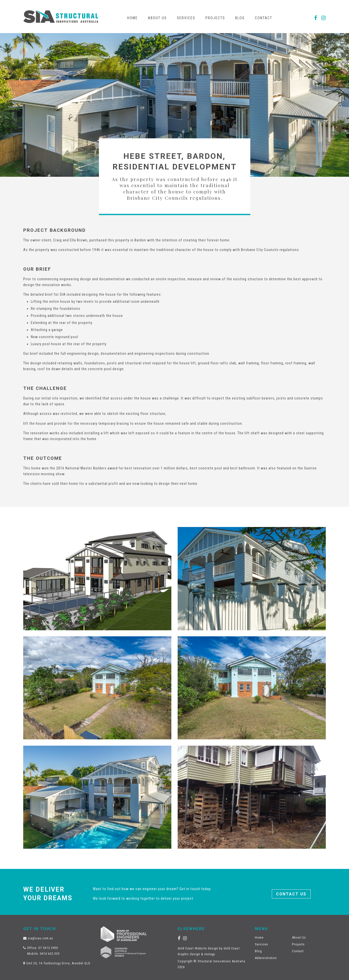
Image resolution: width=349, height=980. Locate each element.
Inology (210, 954)
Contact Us (291, 894)
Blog (240, 18)
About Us (157, 18)
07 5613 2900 (48, 948)
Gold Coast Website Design (198, 948)
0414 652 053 (50, 954)
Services (186, 18)
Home (132, 18)
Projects (215, 18)
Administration (266, 958)
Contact (264, 18)
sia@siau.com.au (40, 938)
